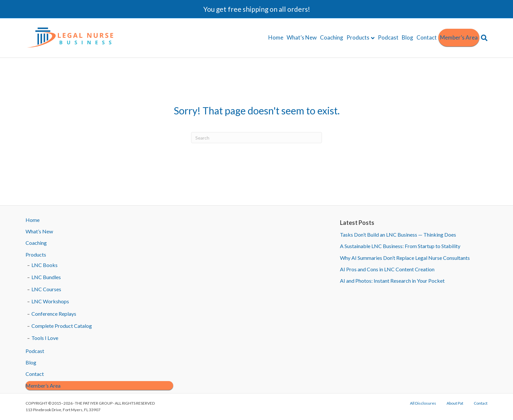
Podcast (388, 37)
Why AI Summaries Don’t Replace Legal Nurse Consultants (405, 258)
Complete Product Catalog (62, 326)
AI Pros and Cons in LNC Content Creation (387, 269)
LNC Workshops (50, 301)
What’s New (302, 37)
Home (276, 37)
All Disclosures (423, 403)
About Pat (455, 403)
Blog (407, 37)
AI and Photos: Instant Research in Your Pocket (392, 281)
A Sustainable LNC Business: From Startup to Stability (400, 246)
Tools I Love (45, 338)
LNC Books (44, 265)
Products (358, 37)
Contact (427, 37)
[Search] (483, 38)
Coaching (332, 37)
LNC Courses (46, 289)
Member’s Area (459, 37)
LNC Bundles (46, 277)
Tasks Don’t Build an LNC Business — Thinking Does (398, 235)
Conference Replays (54, 314)
